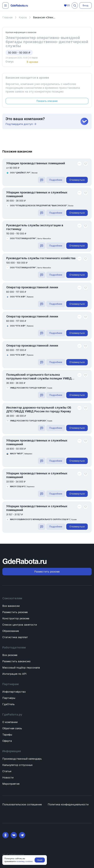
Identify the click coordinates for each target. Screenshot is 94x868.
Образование (11, 631)
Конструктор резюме (16, 618)
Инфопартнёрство (14, 692)
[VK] (14, 835)
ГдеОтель (8, 704)
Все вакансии (11, 606)
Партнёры (9, 698)
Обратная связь (12, 728)
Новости (8, 777)
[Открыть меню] (5, 5)
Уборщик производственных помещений (36, 163)
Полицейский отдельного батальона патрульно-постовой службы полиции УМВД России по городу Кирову (39, 377)
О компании (10, 722)
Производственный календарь (22, 759)
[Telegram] (22, 835)
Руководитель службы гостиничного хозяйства (41, 258)
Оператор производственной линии (32, 287)
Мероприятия (11, 784)
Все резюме (10, 655)
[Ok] (5, 835)
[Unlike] (86, 164)
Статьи (7, 771)
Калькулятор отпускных (17, 765)
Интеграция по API (14, 674)
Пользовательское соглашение (22, 804)
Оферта (7, 741)
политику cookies (25, 861)
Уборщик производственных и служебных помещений (37, 194)
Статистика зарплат (15, 637)
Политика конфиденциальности (68, 804)
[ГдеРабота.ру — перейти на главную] (19, 6)
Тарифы (7, 735)
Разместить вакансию (16, 661)
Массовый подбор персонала (21, 668)
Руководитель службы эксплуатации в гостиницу (35, 227)
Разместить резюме (15, 612)
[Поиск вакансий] (75, 5)
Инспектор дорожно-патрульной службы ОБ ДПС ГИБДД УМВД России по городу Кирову (39, 409)
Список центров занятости (20, 625)
